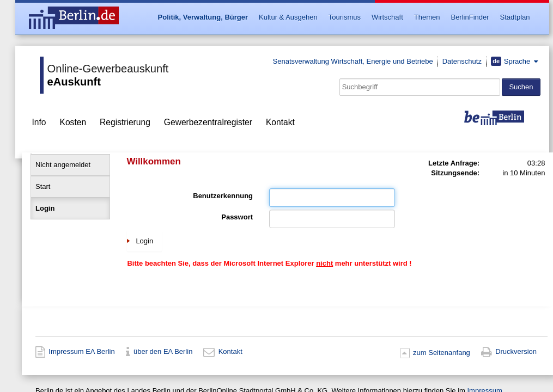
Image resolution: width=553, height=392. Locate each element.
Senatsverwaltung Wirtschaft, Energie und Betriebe (353, 61)
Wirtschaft (387, 17)
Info (39, 122)
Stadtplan (515, 17)
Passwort (237, 217)
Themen (427, 17)
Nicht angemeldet (63, 165)
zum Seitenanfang (442, 353)
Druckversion (516, 352)
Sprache (512, 61)
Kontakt (280, 122)
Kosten (73, 122)
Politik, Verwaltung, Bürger (203, 17)
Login (45, 208)
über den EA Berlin (163, 352)
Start (43, 186)
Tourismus (345, 17)
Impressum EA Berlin (81, 352)
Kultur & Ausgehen (288, 17)
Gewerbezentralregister (208, 122)
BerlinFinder (470, 17)
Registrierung (125, 122)
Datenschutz (462, 61)
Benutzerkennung (223, 196)
